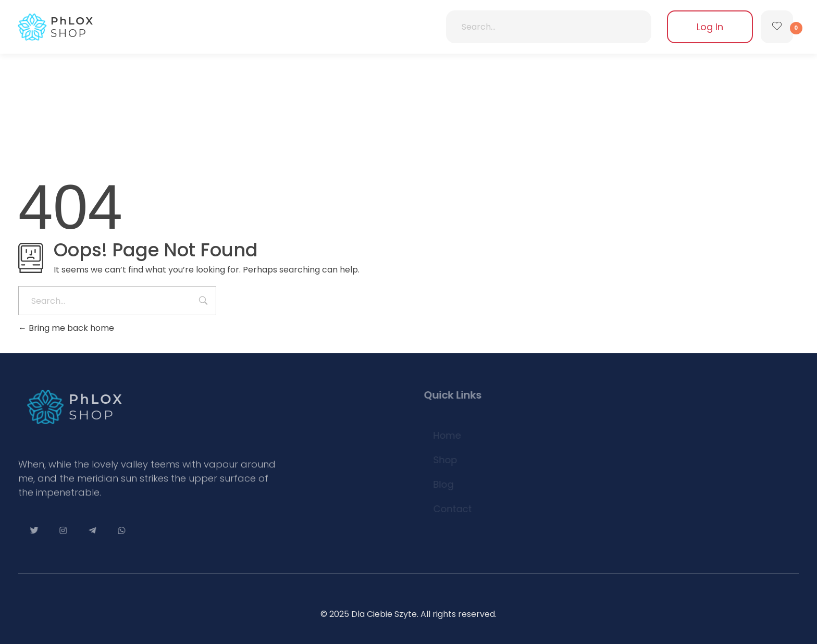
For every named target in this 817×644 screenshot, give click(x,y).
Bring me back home (66, 328)
